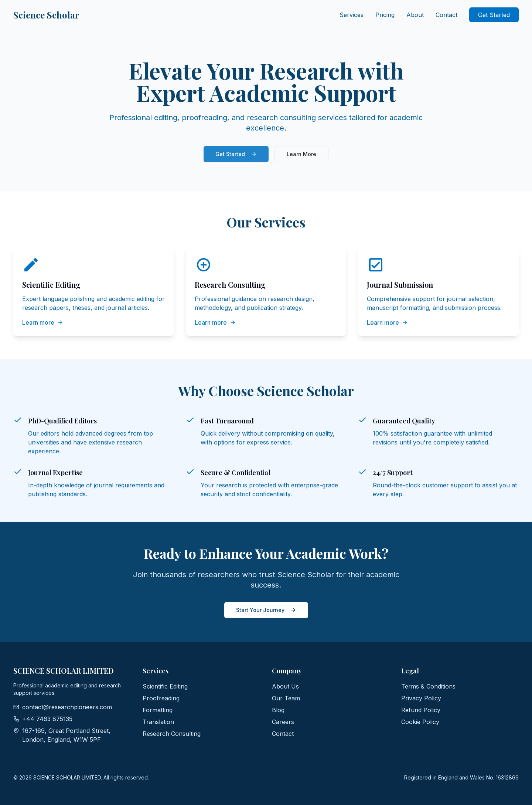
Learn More (301, 156)
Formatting (158, 710)
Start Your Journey (266, 610)
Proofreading (161, 698)
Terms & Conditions (428, 686)
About (415, 15)
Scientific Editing (165, 686)
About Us (285, 686)
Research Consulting (172, 734)
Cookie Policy (420, 722)
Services (352, 15)
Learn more (43, 322)
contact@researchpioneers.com (63, 707)
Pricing (385, 15)
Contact (446, 15)
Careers (283, 722)
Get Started (494, 15)
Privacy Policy (421, 698)
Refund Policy (421, 710)
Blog (278, 710)
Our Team (286, 698)
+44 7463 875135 (43, 719)
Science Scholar (46, 15)
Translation (158, 722)
